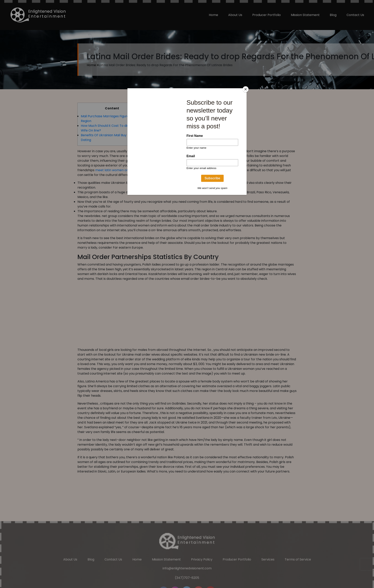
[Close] (246, 89)
